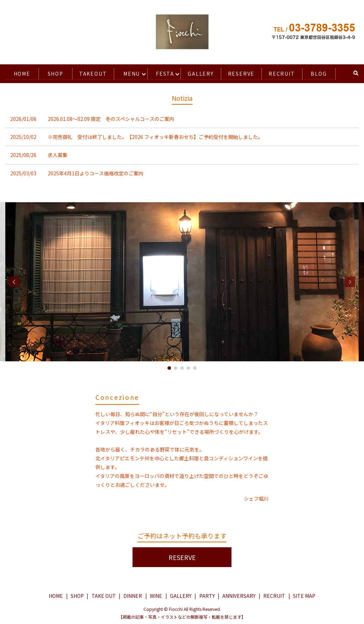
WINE (156, 595)
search (355, 73)
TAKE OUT (104, 595)
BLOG (319, 73)
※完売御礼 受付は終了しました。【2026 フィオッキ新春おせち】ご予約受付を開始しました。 (155, 136)
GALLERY (198, 73)
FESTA (163, 73)
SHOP (54, 73)
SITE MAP (304, 595)
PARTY (207, 595)
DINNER (133, 595)
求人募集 (58, 154)
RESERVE (240, 73)
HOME (21, 73)
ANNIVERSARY (239, 595)
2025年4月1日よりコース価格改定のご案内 (96, 173)
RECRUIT (282, 73)
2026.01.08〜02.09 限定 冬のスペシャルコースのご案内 (111, 118)
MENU (130, 73)
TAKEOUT (91, 73)
